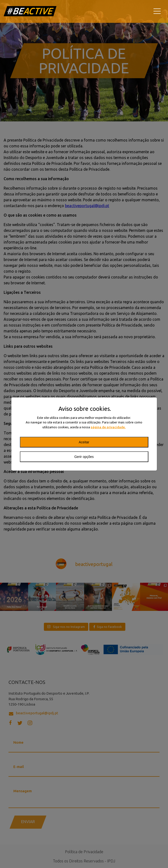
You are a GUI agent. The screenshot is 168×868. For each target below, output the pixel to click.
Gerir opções (84, 457)
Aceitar (84, 442)
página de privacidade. (108, 427)
